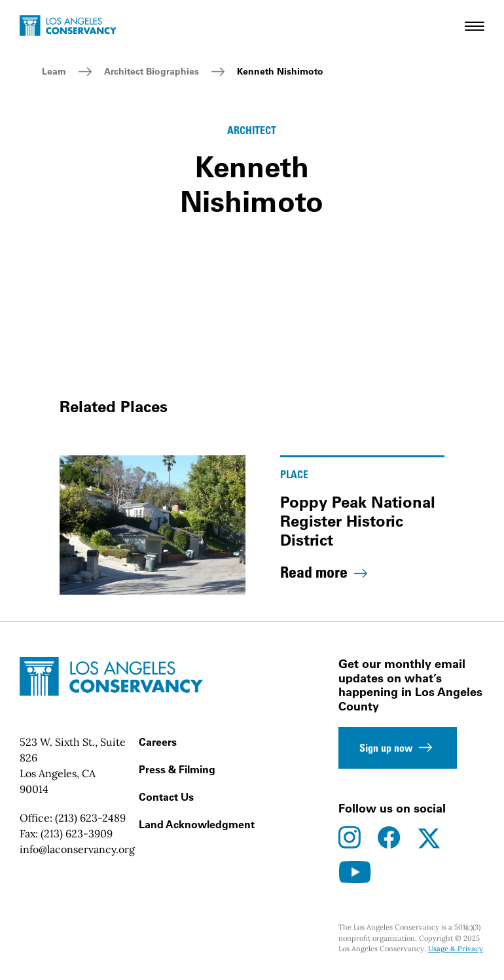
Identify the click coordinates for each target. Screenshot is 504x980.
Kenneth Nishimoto (280, 71)
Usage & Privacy (456, 949)
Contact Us (166, 797)
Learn (54, 71)
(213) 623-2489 (90, 818)
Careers (158, 742)
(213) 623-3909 (77, 833)
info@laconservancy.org (77, 849)
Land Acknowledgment (197, 824)
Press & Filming (177, 769)
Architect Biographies (152, 71)
